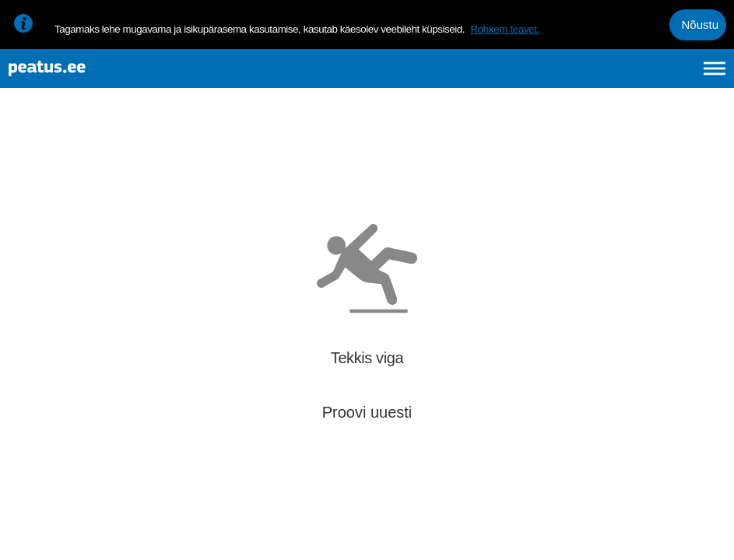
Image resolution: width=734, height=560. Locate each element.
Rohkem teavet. (505, 29)
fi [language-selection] (632, 76)
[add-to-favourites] (346, 156)
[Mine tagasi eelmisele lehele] (25, 153)
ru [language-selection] (673, 76)
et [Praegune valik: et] (548, 76)
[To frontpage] (90, 77)
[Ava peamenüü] (715, 76)
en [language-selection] (591, 76)
